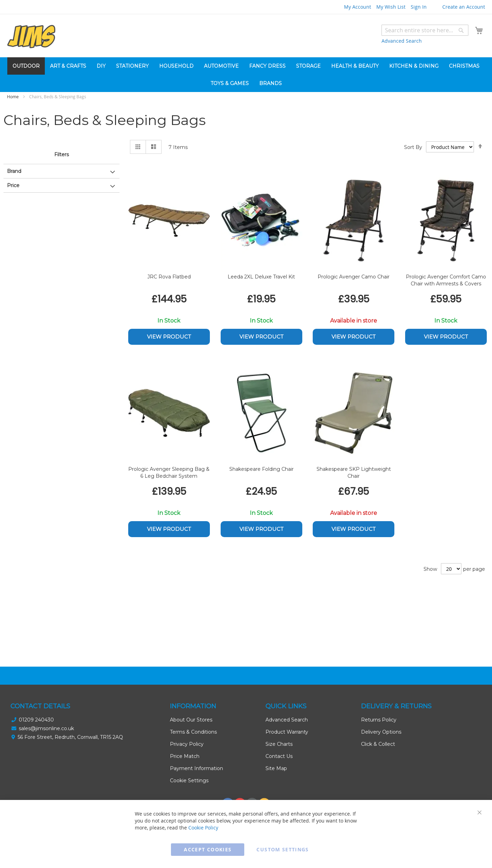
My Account (358, 7)
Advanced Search (402, 41)
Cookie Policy (203, 828)
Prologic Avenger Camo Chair (354, 277)
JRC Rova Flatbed (169, 277)
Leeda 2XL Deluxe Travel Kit (261, 277)
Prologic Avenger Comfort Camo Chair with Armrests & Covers (446, 280)
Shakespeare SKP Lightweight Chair (354, 473)
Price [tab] (13, 185)
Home (13, 97)
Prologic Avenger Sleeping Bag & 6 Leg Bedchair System (169, 473)
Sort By (413, 147)
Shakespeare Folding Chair (261, 469)
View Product (169, 337)
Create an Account (464, 7)
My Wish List (391, 7)
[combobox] (425, 30)
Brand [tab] (14, 171)
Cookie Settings (189, 781)
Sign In (419, 7)
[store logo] (31, 37)
